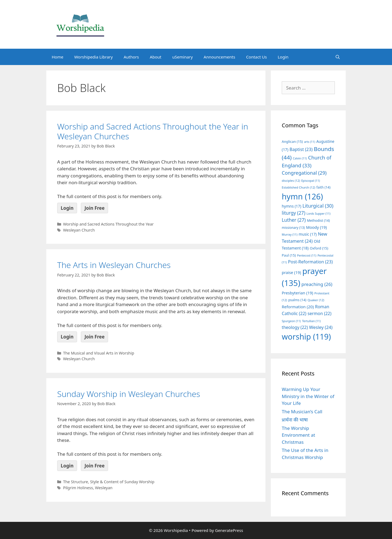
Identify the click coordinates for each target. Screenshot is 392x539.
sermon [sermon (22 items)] (320, 313)
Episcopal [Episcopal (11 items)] (311, 181)
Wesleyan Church (79, 230)
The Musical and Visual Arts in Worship (99, 353)
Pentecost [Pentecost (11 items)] (307, 255)
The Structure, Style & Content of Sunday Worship (109, 482)
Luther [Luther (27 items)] (294, 220)
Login (283, 57)
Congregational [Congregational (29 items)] (304, 173)
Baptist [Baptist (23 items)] (301, 149)
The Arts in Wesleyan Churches (114, 265)
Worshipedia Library (94, 57)
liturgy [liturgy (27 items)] (294, 213)
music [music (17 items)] (308, 234)
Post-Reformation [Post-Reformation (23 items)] (310, 262)
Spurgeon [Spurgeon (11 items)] (291, 321)
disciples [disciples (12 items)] (291, 181)
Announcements (219, 57)
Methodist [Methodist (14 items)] (318, 221)
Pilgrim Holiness (78, 488)
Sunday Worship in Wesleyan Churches (129, 394)
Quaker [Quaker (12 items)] (316, 300)
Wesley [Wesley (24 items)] (321, 327)
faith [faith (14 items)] (323, 187)
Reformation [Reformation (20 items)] (298, 307)
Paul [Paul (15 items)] (289, 255)
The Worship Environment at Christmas (298, 435)
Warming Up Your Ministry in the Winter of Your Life (308, 396)
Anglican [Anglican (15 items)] (292, 141)
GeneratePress (229, 530)
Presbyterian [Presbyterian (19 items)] (297, 293)
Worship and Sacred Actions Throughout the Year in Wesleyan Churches (153, 131)
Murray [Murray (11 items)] (290, 235)
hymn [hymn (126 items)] (302, 196)
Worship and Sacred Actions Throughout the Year (108, 224)
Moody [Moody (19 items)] (316, 227)
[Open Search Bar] (338, 57)
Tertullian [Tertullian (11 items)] (311, 321)
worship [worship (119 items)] (306, 337)
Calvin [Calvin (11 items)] (300, 158)
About (156, 57)
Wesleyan (104, 488)
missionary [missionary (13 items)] (293, 227)
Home (58, 57)
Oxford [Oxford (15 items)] (319, 248)
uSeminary (183, 57)
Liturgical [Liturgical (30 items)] (318, 206)
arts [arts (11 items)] (310, 142)
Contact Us (256, 57)
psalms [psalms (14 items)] (297, 300)
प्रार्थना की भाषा (295, 420)
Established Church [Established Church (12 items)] (298, 187)
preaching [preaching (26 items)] (317, 284)
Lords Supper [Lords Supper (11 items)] (318, 214)
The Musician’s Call (302, 412)
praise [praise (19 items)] (291, 272)
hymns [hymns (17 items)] (292, 206)
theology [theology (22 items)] (295, 327)
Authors (131, 57)
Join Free (94, 208)
